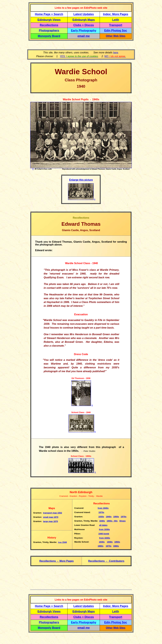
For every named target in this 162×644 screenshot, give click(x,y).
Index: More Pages (116, 14)
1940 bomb (104, 534)
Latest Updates (84, 14)
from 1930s (104, 529)
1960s (101, 546)
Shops (122, 521)
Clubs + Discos (84, 25)
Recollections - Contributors (106, 561)
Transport (116, 25)
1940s (103, 508)
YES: (79, 56)
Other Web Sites (116, 36)
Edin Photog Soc (116, 30)
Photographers (49, 30)
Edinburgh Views (49, 20)
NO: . (115, 56)
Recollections (49, 25)
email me (84, 36)
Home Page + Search (49, 14)
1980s (116, 546)
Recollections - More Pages (57, 561)
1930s (101, 517)
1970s (101, 512)
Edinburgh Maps (84, 20)
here (116, 53)
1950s (116, 517)
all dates (103, 525)
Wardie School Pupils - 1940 (80, 99)
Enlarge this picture (81, 180)
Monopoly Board (49, 36)
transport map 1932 (53, 513)
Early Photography (84, 30)
